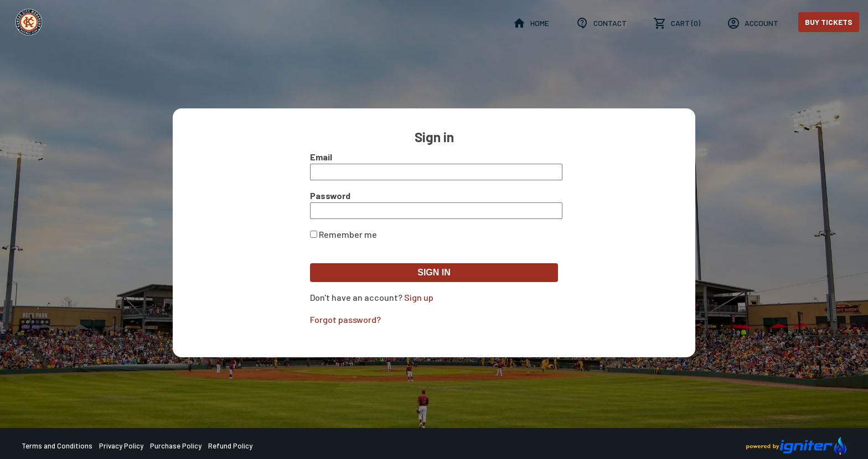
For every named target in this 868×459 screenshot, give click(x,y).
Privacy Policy (121, 446)
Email (321, 157)
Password (330, 195)
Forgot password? (345, 319)
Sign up (419, 297)
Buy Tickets (829, 22)
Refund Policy (230, 446)
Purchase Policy (176, 446)
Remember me (348, 234)
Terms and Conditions (57, 446)
